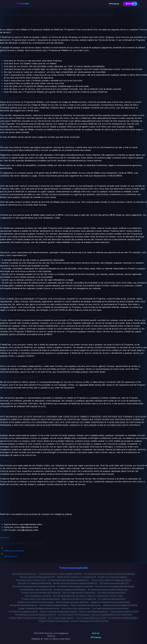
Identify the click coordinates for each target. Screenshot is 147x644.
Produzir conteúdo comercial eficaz (54, 621)
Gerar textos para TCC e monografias (74, 615)
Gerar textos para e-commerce (38, 596)
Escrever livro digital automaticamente (35, 583)
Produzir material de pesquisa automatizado (27, 618)
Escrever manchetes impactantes (93, 612)
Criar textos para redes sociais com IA (36, 590)
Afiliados (96, 637)
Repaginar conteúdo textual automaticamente (110, 602)
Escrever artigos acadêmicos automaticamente (112, 615)
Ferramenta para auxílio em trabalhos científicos (36, 615)
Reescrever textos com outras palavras (79, 599)
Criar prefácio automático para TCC (114, 583)
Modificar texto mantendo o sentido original (36, 602)
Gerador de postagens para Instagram (70, 590)
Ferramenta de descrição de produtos (69, 596)
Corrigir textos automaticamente (23, 605)
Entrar (130, 4)
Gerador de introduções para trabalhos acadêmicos (75, 583)
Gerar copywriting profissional (61, 618)
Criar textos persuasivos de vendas (91, 618)
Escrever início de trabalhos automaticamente (115, 586)
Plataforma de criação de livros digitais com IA (76, 577)
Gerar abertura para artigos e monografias (75, 586)
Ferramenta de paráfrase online (112, 599)
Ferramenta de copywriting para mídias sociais (108, 590)
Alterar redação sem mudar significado (72, 602)
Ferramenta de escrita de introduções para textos (34, 586)
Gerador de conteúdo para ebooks (112, 577)
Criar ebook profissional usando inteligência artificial (60, 574)
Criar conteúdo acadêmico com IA (124, 612)
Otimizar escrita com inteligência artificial (120, 605)
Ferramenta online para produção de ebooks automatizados (109, 574)
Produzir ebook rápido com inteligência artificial (111, 580)
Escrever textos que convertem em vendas (90, 621)
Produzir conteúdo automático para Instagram (41, 593)
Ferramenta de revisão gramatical (54, 605)
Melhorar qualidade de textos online (86, 605)
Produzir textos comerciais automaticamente (41, 599)
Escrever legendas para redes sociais (79, 593)
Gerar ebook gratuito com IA (24, 574)
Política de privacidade (14, 551)
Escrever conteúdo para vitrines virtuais (105, 596)
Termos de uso (11, 556)
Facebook (4, 538)
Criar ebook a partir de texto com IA (31, 580)
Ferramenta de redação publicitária (123, 618)
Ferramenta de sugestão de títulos (23, 612)
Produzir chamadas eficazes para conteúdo (58, 612)
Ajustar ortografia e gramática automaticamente (39, 608)
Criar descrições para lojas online (111, 593)
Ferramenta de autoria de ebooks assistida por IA (68, 580)
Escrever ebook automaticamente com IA (37, 577)
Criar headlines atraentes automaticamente (110, 608)
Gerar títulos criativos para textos (76, 608)
